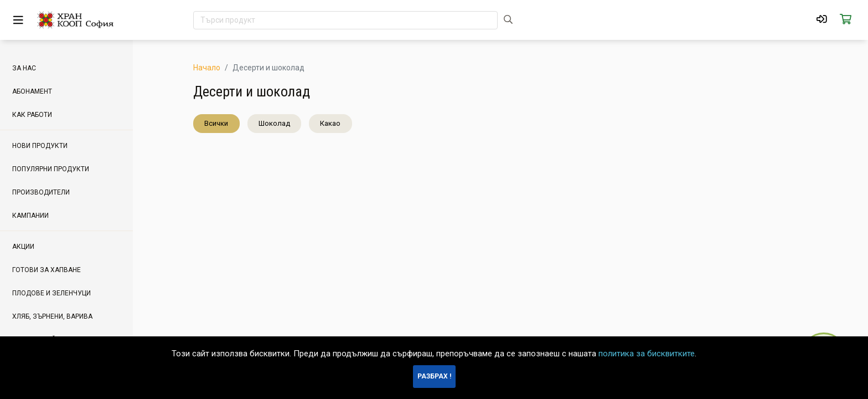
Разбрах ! (434, 376)
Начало (207, 68)
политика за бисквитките (647, 354)
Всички (216, 123)
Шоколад (274, 123)
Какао (330, 123)
